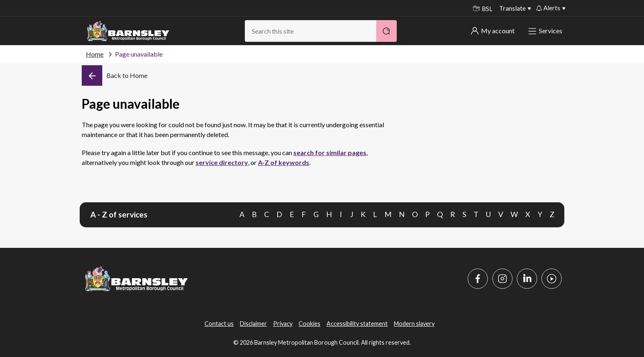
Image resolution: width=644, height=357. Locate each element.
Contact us (219, 324)
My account (493, 31)
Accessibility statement (357, 324)
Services (546, 31)
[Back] (115, 76)
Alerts (548, 8)
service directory (222, 162)
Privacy (283, 324)
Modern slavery (414, 324)
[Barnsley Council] (128, 31)
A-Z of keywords (284, 162)
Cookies (309, 324)
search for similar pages (330, 152)
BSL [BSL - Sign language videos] (483, 9)
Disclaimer (253, 324)
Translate (512, 8)
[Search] (386, 31)
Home (95, 54)
